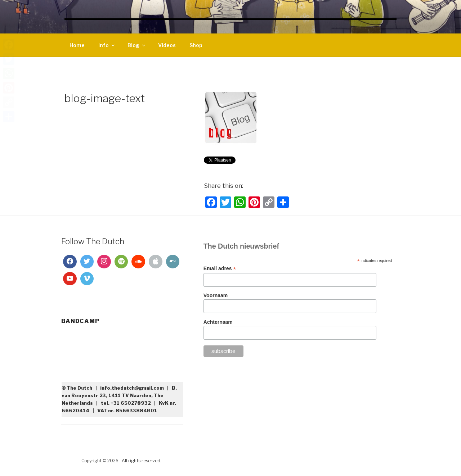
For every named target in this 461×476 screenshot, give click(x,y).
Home (77, 45)
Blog (137, 45)
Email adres (220, 269)
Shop (196, 45)
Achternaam (218, 322)
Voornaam (216, 295)
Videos (167, 45)
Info (107, 45)
